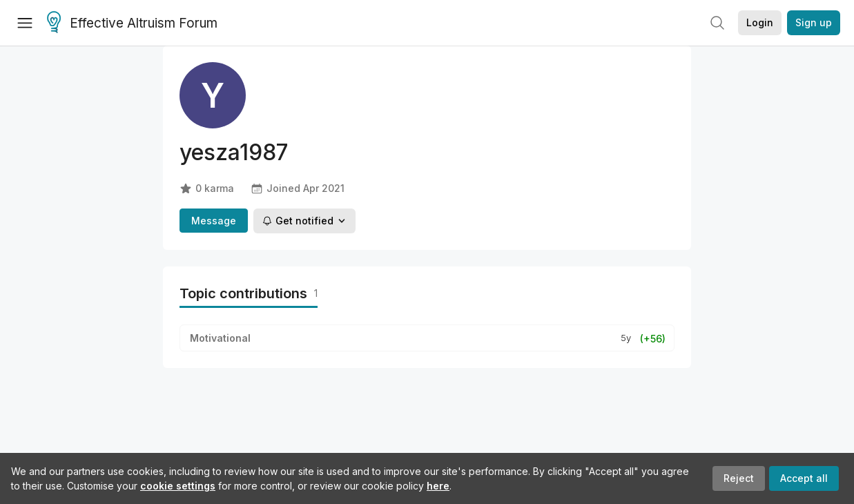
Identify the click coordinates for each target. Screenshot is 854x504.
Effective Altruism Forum (132, 23)
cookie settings (178, 486)
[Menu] (25, 23)
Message (214, 221)
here (438, 486)
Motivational (220, 338)
